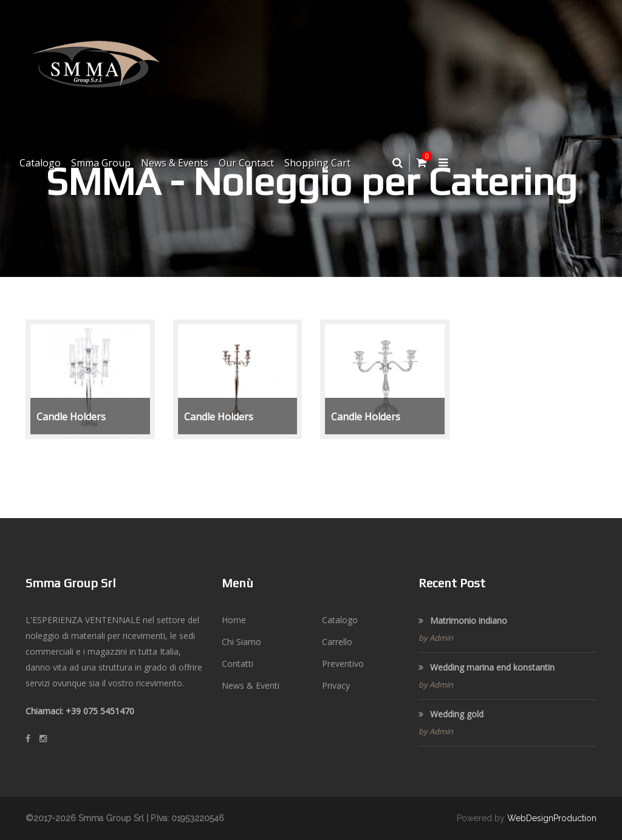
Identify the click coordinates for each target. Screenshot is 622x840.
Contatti (238, 664)
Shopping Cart (317, 163)
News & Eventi (251, 685)
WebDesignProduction (552, 818)
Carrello (337, 642)
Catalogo (40, 163)
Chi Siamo (241, 642)
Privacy (336, 685)
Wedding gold (451, 714)
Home (234, 620)
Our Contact (246, 163)
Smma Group (101, 163)
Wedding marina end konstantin (487, 667)
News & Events (175, 163)
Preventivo (343, 664)
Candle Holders (71, 417)
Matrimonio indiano (463, 620)
